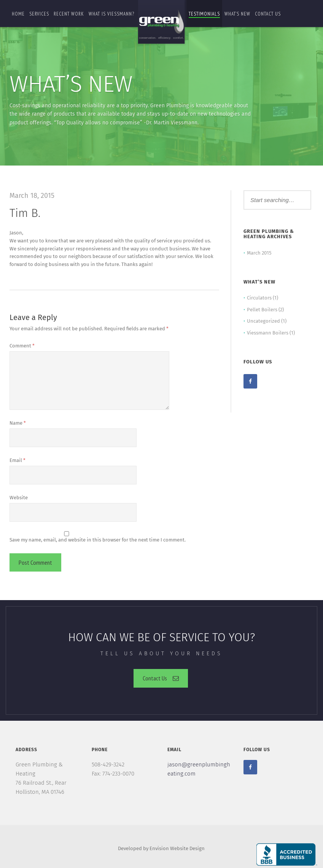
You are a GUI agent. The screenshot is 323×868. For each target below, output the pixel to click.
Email (18, 460)
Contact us (268, 14)
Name (18, 423)
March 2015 (259, 253)
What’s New (237, 14)
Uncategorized (263, 321)
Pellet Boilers (262, 310)
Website (19, 498)
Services (39, 14)
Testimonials (204, 14)
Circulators (259, 298)
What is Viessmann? (111, 14)
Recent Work (69, 14)
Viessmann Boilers (268, 333)
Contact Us (161, 678)
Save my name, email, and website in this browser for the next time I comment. (98, 540)
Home (18, 14)
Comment (22, 346)
